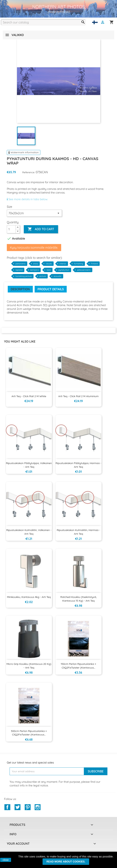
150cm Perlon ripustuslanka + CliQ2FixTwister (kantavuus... (78, 666)
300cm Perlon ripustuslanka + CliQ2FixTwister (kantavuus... (29, 733)
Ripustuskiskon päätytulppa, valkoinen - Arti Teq (29, 465)
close (6, 860)
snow (36, 264)
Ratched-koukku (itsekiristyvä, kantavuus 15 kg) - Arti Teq (78, 599)
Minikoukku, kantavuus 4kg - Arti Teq (29, 597)
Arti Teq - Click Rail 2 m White (29, 396)
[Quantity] (11, 229)
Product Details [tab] (51, 289)
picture (43, 276)
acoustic (57, 276)
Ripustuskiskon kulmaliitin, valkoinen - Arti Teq (29, 532)
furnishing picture (24, 276)
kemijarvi (35, 270)
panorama (20, 264)
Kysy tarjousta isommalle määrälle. (34, 248)
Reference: (29, 172)
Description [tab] (20, 289)
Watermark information (24, 152)
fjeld (49, 270)
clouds (49, 264)
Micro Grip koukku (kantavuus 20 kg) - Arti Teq (29, 666)
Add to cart (41, 229)
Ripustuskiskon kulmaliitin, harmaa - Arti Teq (78, 532)
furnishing (78, 264)
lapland (19, 270)
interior (63, 264)
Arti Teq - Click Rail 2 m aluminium (78, 396)
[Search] (43, 22)
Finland (94, 264)
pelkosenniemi (84, 270)
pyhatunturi (64, 270)
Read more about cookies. (66, 862)
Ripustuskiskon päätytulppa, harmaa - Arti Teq (78, 465)
